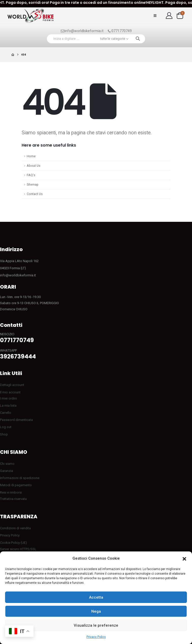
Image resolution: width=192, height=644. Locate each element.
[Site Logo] (31, 16)
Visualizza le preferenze (96, 625)
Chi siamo (7, 464)
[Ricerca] (138, 39)
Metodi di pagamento (16, 485)
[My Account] (169, 16)
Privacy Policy (96, 637)
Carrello (6, 413)
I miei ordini (8, 398)
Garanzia (6, 471)
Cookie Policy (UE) (13, 543)
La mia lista (8, 405)
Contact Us (35, 194)
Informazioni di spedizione (20, 478)
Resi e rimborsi (11, 492)
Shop (4, 434)
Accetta (96, 597)
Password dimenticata (16, 420)
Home (31, 156)
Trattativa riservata (13, 499)
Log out (6, 427)
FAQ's (31, 175)
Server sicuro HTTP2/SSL (18, 549)
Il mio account (10, 392)
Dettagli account (12, 385)
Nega (96, 611)
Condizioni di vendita (15, 528)
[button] (184, 559)
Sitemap (33, 184)
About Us (34, 166)
